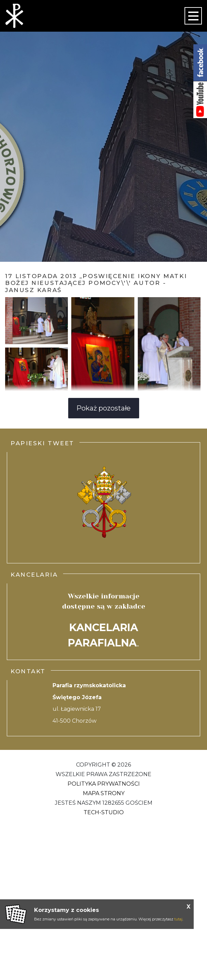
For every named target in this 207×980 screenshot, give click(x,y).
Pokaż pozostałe (103, 408)
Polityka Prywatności (104, 784)
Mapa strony (104, 793)
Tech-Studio (104, 812)
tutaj (178, 919)
